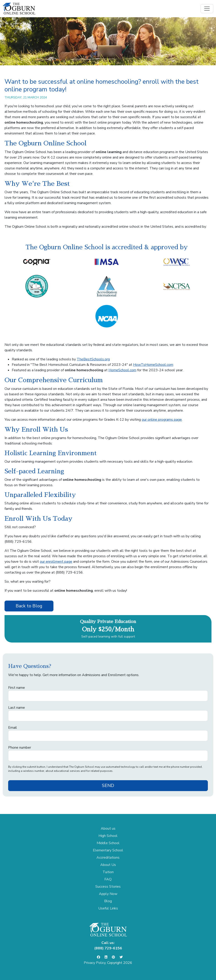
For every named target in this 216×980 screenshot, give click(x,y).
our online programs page (162, 420)
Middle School (108, 843)
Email (13, 728)
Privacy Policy (95, 963)
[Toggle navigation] (207, 9)
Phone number (20, 748)
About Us (108, 865)
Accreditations (108, 858)
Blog (108, 901)
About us (108, 828)
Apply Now (108, 894)
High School (108, 836)
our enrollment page (56, 562)
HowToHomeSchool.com (153, 365)
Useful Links (108, 908)
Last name (17, 708)
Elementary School (108, 850)
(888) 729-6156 (18, 542)
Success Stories (108, 887)
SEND (108, 786)
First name (17, 688)
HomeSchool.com (122, 370)
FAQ (108, 879)
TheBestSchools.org (93, 359)
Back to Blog (29, 606)
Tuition (108, 872)
